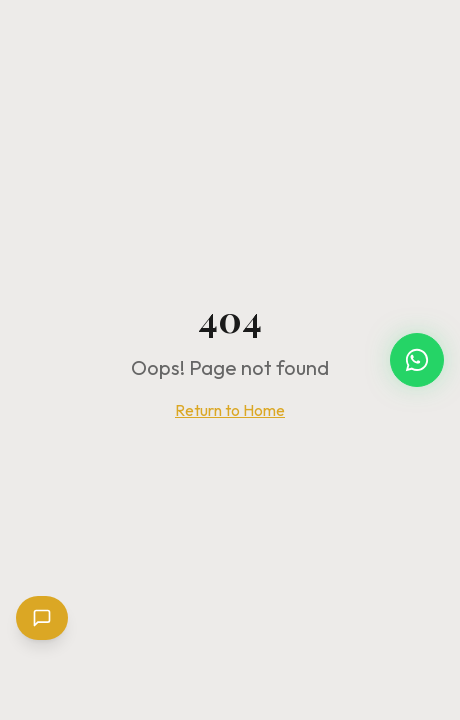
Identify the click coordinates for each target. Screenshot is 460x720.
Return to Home (230, 410)
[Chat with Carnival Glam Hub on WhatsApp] (417, 360)
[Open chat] (42, 618)
